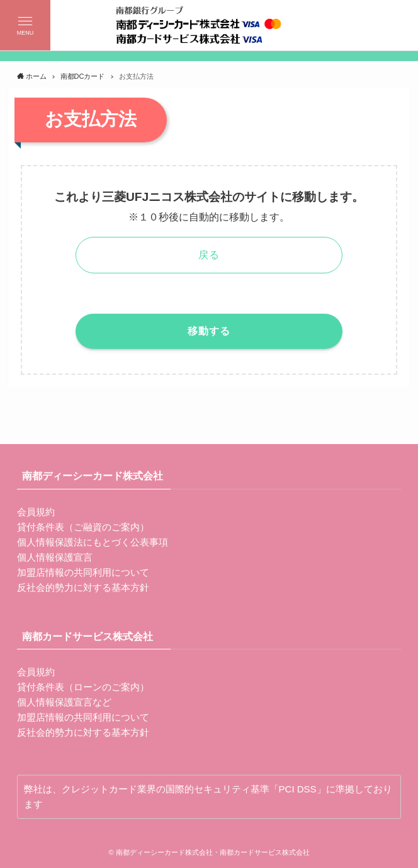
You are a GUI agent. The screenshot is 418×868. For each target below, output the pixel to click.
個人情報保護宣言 (55, 557)
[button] (25, 25)
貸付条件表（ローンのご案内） (83, 687)
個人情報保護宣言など (64, 702)
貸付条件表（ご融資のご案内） (83, 527)
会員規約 (36, 512)
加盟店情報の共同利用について (83, 572)
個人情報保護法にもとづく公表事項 (93, 542)
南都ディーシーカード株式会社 (93, 476)
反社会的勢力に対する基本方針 (83, 587)
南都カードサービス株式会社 (88, 637)
